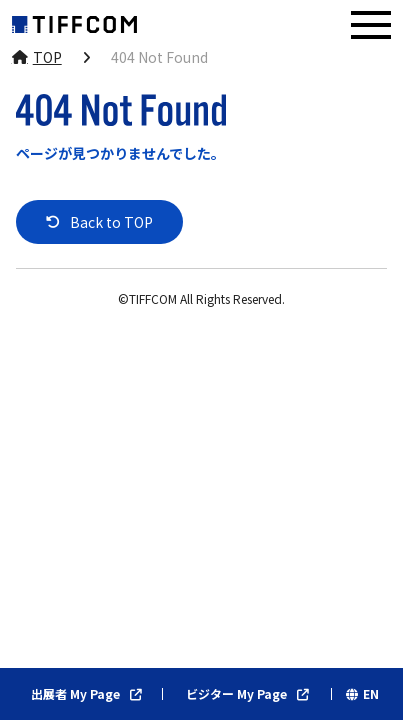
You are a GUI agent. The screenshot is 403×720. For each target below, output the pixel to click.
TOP (47, 57)
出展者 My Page (75, 694)
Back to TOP (111, 222)
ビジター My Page (236, 694)
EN (371, 694)
